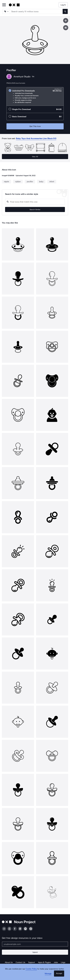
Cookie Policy (31, 969)
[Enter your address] (35, 944)
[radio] (35, 96)
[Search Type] (6, 11)
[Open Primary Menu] (4, 5)
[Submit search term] (65, 11)
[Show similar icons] (66, 28)
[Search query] (35, 202)
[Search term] (36, 11)
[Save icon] (66, 21)
